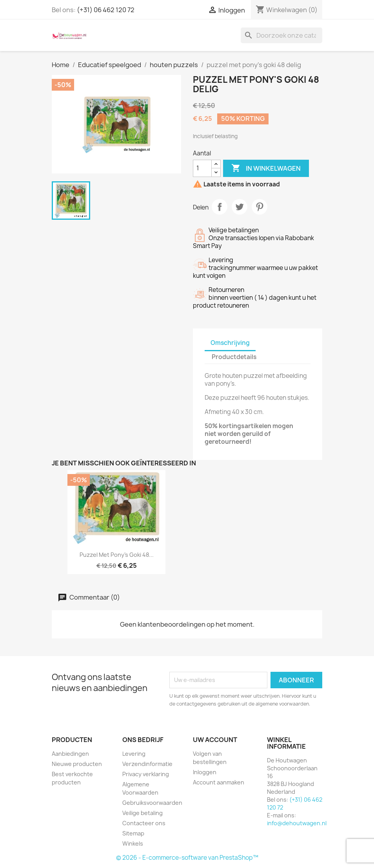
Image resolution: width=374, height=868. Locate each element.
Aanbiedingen (70, 754)
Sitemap (133, 833)
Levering (134, 754)
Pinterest (260, 207)
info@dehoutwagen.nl (297, 823)
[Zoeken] (281, 35)
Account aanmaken (219, 782)
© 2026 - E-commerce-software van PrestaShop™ (187, 858)
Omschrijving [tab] (230, 343)
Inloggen (205, 772)
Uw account (215, 740)
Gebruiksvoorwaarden (152, 803)
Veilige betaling (143, 813)
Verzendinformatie (147, 764)
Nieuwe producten (77, 764)
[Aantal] (202, 168)
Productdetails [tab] (234, 357)
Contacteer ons (144, 823)
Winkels (133, 843)
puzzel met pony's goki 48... (117, 555)
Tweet (240, 207)
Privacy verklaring (146, 774)
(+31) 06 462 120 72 (106, 10)
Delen (220, 207)
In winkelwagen (266, 168)
